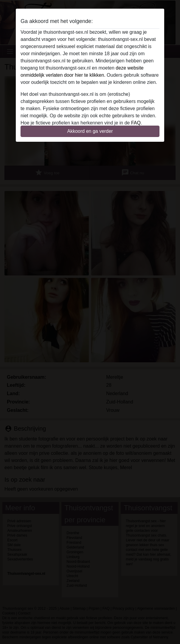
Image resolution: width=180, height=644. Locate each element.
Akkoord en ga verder (90, 131)
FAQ (136, 123)
